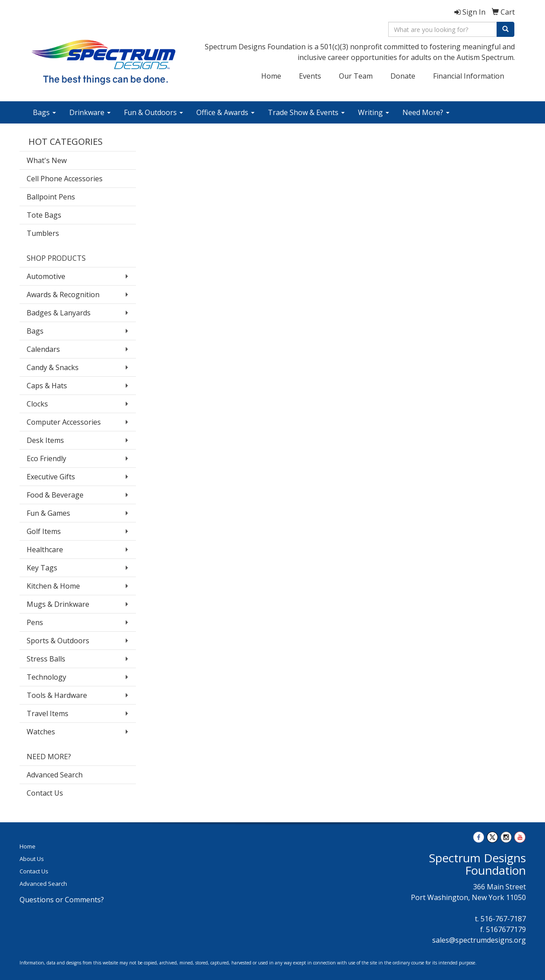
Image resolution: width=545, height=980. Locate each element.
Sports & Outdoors (58, 641)
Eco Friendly (46, 458)
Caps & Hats (47, 386)
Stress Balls (46, 659)
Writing (374, 112)
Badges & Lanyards (59, 313)
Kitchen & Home (53, 586)
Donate (403, 76)
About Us (32, 859)
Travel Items (48, 713)
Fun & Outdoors (153, 112)
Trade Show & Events (306, 112)
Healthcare (45, 550)
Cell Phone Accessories (65, 179)
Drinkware (90, 112)
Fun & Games (48, 513)
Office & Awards (225, 112)
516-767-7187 (503, 919)
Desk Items (45, 440)
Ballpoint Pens (51, 197)
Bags (44, 112)
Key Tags (42, 568)
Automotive (46, 276)
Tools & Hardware (57, 695)
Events (310, 76)
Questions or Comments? (62, 900)
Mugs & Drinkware (58, 604)
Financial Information (469, 76)
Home (271, 76)
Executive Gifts (51, 477)
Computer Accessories (64, 422)
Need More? (426, 112)
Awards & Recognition (63, 295)
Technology (46, 677)
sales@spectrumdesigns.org (479, 940)
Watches (41, 732)
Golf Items (44, 531)
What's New (47, 160)
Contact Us (45, 793)
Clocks (37, 404)
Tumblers (43, 233)
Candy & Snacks (53, 367)
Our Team (356, 76)
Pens (35, 622)
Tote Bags (44, 215)
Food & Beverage (55, 495)
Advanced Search (55, 775)
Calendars (43, 349)
